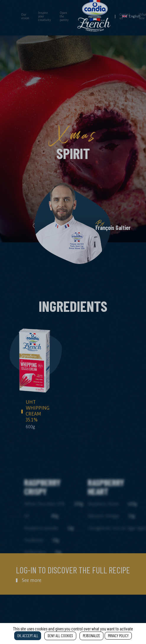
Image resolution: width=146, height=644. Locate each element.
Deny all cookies (60, 636)
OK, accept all (28, 636)
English (131, 16)
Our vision (25, 16)
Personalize (91, 636)
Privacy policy (118, 636)
